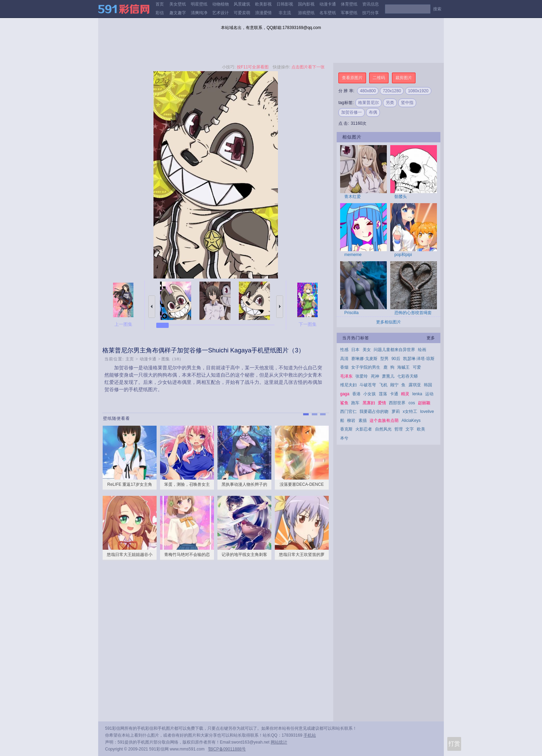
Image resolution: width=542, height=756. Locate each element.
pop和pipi (403, 255)
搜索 (437, 9)
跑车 (355, 403)
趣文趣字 (178, 13)
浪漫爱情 (263, 13)
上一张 (152, 307)
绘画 (422, 350)
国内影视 (306, 4)
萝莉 (396, 412)
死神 (375, 376)
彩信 (160, 13)
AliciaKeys (411, 420)
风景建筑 (242, 4)
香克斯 (346, 429)
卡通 (394, 394)
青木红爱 (353, 197)
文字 (410, 429)
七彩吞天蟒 (408, 376)
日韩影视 (285, 4)
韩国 (428, 385)
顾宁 (394, 385)
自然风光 (383, 429)
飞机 (383, 385)
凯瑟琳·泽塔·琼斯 (419, 359)
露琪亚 (415, 385)
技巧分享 (371, 13)
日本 (355, 350)
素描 (363, 420)
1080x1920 (418, 91)
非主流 (285, 13)
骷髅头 (401, 197)
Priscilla (351, 313)
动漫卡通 (328, 4)
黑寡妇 (369, 403)
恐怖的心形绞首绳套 (413, 313)
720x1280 (392, 91)
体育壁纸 (349, 4)
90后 (396, 359)
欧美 (421, 429)
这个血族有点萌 (384, 420)
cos (412, 403)
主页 (130, 359)
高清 (344, 359)
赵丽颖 (424, 403)
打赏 (454, 744)
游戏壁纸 (306, 13)
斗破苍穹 (368, 385)
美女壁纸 (178, 4)
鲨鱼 (344, 403)
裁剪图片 (404, 78)
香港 (356, 394)
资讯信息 (371, 4)
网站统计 (279, 742)
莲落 (383, 394)
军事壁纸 (349, 13)
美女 (367, 350)
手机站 (310, 735)
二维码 (379, 78)
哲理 (399, 429)
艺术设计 (221, 13)
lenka (417, 394)
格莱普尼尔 (368, 103)
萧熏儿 (388, 376)
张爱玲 (362, 376)
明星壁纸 (199, 4)
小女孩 (370, 394)
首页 (160, 4)
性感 (344, 350)
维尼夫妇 (348, 385)
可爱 (417, 367)
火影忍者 (364, 429)
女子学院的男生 (366, 367)
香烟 (344, 367)
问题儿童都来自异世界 (394, 350)
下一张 (280, 307)
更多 (431, 338)
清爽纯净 (199, 13)
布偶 (373, 112)
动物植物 (221, 4)
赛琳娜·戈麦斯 (364, 359)
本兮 (344, 438)
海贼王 (403, 367)
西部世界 (397, 403)
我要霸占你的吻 (374, 412)
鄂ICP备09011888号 (227, 749)
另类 (390, 103)
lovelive (427, 412)
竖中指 (407, 103)
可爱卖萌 (242, 13)
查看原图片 (352, 78)
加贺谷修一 (352, 112)
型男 (384, 359)
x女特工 (410, 412)
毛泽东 (346, 376)
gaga (345, 394)
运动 (429, 394)
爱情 (382, 403)
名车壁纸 (328, 13)
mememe (353, 255)
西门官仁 (348, 412)
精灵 (405, 394)
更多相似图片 (389, 322)
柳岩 (351, 420)
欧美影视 (263, 4)
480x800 (368, 91)
